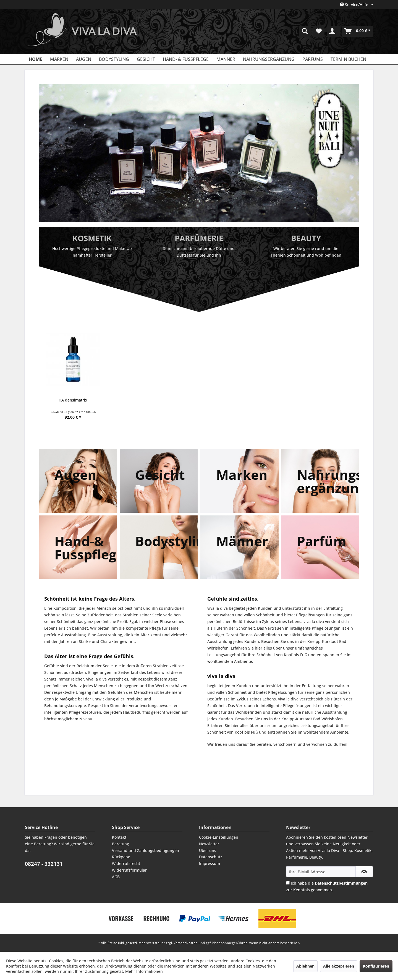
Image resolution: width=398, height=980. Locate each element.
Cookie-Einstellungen (219, 837)
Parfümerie (199, 238)
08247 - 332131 (44, 864)
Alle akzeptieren (339, 966)
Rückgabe (121, 857)
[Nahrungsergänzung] (269, 59)
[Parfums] (313, 59)
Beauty (306, 238)
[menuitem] (305, 31)
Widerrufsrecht (126, 863)
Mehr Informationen (144, 971)
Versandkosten (186, 943)
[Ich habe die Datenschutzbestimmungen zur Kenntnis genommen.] (288, 883)
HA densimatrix (73, 400)
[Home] (36, 59)
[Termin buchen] (348, 59)
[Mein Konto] (333, 31)
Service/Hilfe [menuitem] (355, 5)
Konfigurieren (376, 966)
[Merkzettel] (319, 31)
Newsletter (209, 844)
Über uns (208, 850)
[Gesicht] (146, 59)
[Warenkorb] (358, 31)
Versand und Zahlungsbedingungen (146, 850)
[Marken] (59, 59)
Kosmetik (92, 238)
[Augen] (84, 59)
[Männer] (226, 59)
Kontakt (119, 837)
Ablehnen (305, 966)
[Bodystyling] (114, 59)
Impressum (210, 863)
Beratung (121, 844)
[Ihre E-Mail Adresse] (321, 872)
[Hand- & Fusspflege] (186, 59)
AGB (116, 877)
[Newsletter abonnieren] (364, 872)
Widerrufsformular (129, 870)
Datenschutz (211, 857)
